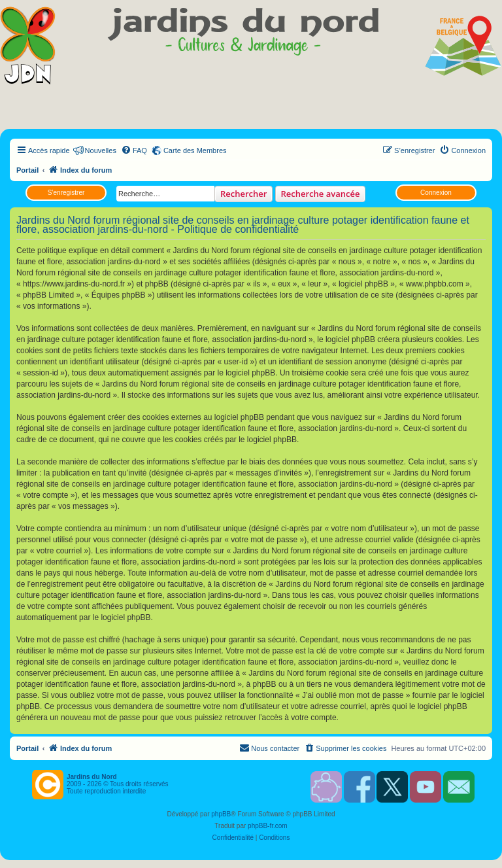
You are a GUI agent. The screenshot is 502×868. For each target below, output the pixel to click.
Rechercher (243, 194)
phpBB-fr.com (268, 826)
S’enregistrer (66, 193)
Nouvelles (101, 150)
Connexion (436, 193)
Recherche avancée (321, 194)
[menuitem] (134, 150)
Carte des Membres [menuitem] (195, 150)
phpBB (221, 814)
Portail (27, 170)
